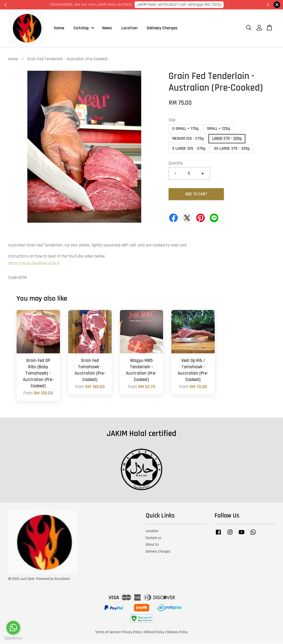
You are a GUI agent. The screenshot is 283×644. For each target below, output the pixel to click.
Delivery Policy (177, 633)
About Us (152, 545)
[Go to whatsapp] (13, 628)
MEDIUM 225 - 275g (188, 139)
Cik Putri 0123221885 (211, 5)
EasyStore (62, 579)
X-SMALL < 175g (185, 129)
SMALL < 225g (218, 129)
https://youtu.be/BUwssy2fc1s (34, 264)
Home (59, 28)
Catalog (84, 28)
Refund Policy (154, 633)
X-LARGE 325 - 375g (189, 149)
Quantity (176, 164)
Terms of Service (108, 633)
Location (129, 28)
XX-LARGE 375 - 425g (232, 149)
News (107, 28)
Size (172, 121)
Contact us (154, 538)
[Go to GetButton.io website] (13, 638)
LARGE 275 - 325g (227, 139)
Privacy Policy (132, 633)
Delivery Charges (162, 28)
